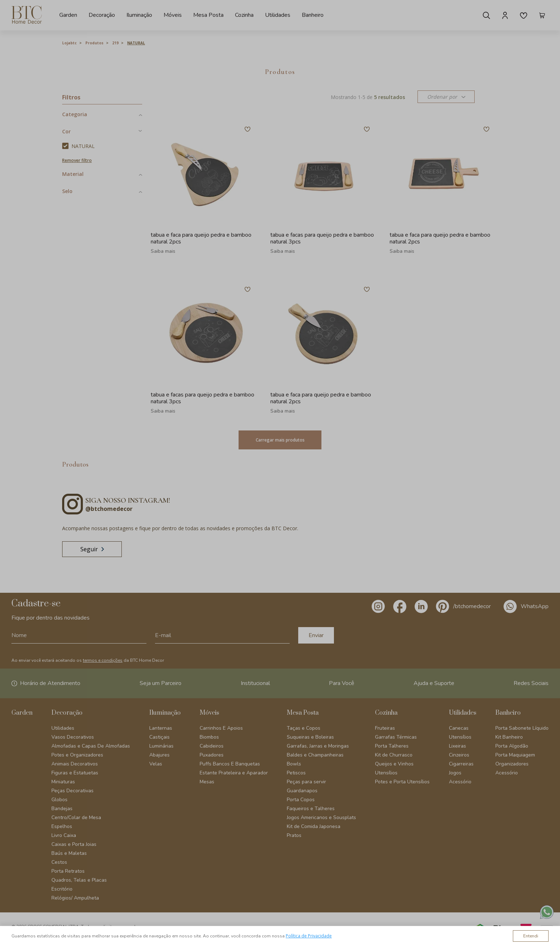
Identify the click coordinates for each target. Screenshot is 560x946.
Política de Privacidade (309, 936)
